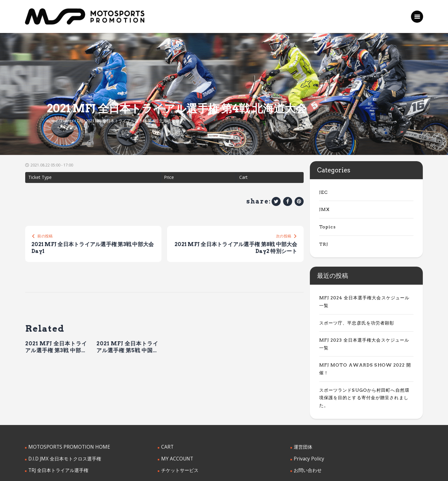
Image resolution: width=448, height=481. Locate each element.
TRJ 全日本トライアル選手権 (56, 439)
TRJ (80, 121)
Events (67, 121)
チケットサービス (179, 439)
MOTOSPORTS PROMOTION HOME (65, 416)
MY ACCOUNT (176, 427)
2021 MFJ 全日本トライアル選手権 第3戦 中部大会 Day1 (56, 348)
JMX (324, 209)
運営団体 (302, 416)
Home (52, 121)
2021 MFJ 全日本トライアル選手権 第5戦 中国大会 (127, 348)
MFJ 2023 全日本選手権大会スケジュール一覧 (365, 333)
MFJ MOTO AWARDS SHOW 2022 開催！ (365, 350)
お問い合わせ (307, 439)
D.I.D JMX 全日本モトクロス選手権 (62, 427)
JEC (323, 192)
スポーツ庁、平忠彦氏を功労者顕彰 (354, 315)
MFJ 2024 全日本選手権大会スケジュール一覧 (365, 298)
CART (167, 416)
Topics (327, 227)
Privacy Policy (307, 427)
